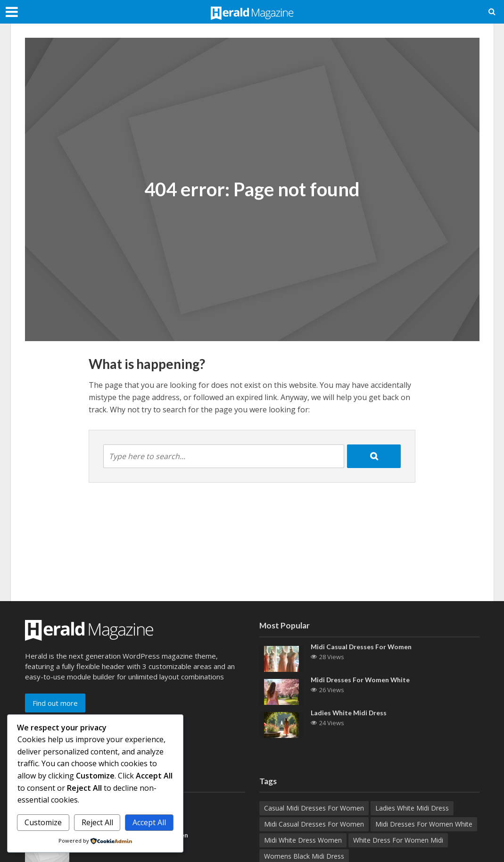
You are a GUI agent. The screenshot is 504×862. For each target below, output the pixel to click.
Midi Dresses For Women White (361, 680)
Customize (43, 822)
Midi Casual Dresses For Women (362, 647)
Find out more (55, 703)
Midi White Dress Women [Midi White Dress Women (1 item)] (303, 840)
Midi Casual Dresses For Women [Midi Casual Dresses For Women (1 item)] (314, 824)
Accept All (149, 822)
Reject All (97, 822)
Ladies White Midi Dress (349, 713)
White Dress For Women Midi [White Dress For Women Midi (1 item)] (398, 840)
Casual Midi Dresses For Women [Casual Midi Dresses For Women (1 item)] (314, 808)
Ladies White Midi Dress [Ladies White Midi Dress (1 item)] (412, 808)
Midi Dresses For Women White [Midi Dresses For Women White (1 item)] (424, 824)
